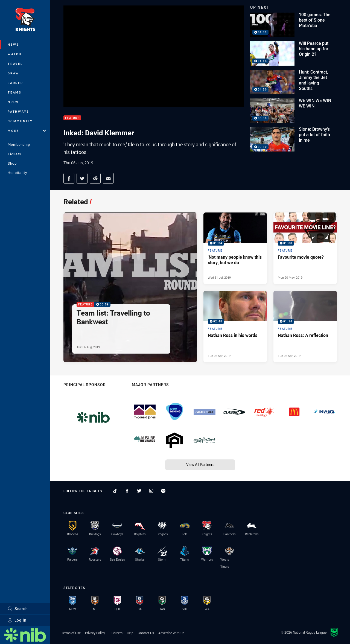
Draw (13, 73)
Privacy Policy (95, 633)
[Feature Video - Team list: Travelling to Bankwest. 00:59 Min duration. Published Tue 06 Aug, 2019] (130, 287)
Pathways (18, 111)
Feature (72, 118)
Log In (17, 620)
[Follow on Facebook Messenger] (163, 491)
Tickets (14, 154)
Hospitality (17, 173)
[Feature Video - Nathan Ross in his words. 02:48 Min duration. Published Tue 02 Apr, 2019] (235, 327)
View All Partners (200, 464)
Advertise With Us (171, 633)
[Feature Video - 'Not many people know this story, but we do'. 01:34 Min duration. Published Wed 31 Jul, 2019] (235, 248)
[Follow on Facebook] (127, 491)
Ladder (15, 83)
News (13, 44)
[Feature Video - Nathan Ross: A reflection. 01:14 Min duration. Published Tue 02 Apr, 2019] (305, 327)
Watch (15, 54)
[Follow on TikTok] (115, 491)
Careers (117, 633)
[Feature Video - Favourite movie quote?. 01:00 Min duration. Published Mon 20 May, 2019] (305, 248)
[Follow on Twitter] (139, 491)
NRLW (13, 102)
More (27, 131)
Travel (15, 64)
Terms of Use (71, 633)
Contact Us (146, 633)
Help (130, 633)
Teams (15, 92)
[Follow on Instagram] (151, 491)
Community (20, 121)
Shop (12, 163)
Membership (19, 144)
